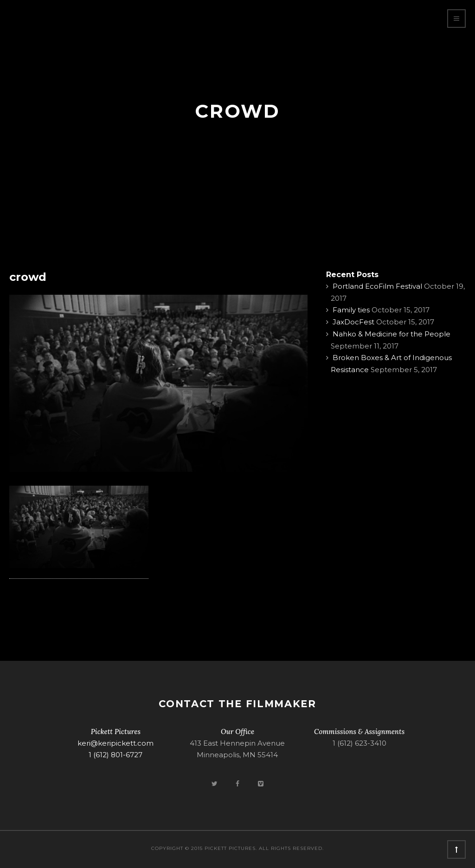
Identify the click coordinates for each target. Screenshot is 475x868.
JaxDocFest (353, 322)
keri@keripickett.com (116, 743)
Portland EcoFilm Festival (377, 286)
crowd (28, 277)
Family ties (351, 310)
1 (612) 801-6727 (116, 755)
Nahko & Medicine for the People (392, 334)
